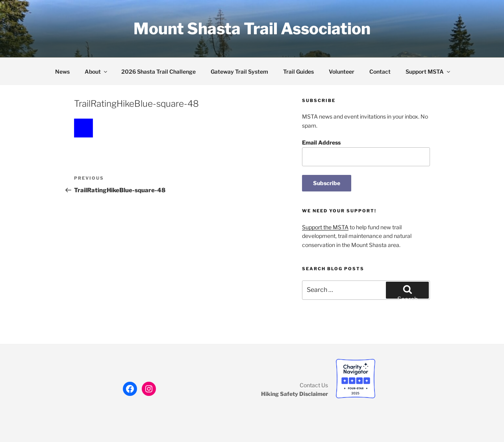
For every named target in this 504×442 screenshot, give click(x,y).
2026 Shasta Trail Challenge (158, 71)
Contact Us (314, 385)
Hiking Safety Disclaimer (295, 394)
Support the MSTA (325, 227)
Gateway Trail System (239, 71)
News (62, 71)
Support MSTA (428, 71)
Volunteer (342, 71)
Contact (380, 71)
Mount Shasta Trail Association (252, 29)
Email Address (321, 142)
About (96, 71)
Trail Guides (298, 71)
